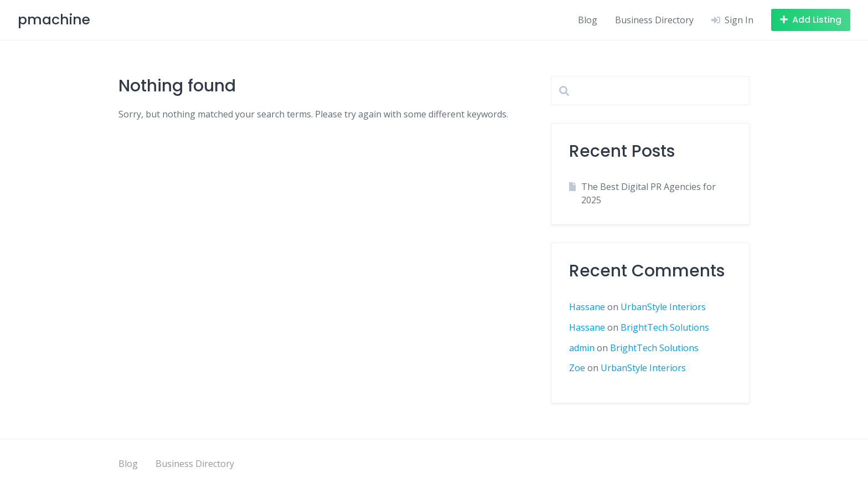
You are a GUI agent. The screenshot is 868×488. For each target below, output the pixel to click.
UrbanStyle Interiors (663, 307)
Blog (588, 20)
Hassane (587, 307)
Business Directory (654, 20)
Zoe (577, 368)
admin (582, 348)
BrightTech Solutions (665, 327)
